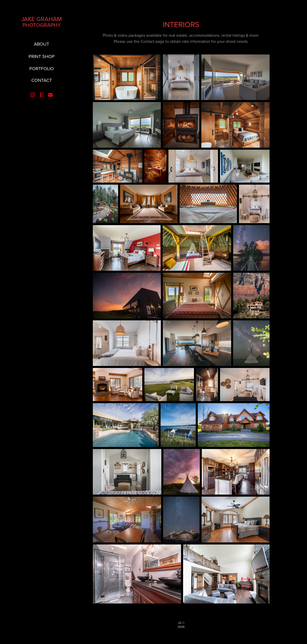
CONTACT (42, 80)
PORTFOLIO (42, 69)
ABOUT (41, 44)
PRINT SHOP (42, 56)
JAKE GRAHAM (41, 19)
